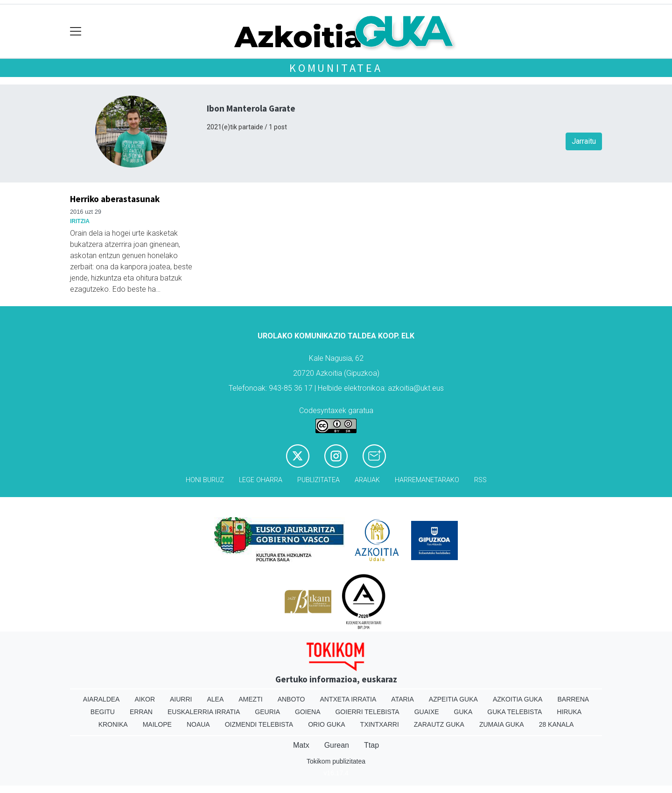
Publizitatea (318, 480)
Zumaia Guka (502, 724)
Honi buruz (205, 480)
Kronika (113, 724)
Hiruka (569, 712)
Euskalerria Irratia (204, 712)
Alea (215, 699)
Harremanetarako (427, 480)
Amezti (250, 699)
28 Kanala (556, 724)
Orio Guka (326, 724)
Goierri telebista (367, 712)
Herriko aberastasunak (115, 199)
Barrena (573, 699)
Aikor (145, 699)
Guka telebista (514, 712)
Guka (463, 712)
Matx (301, 745)
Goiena (308, 712)
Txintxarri (380, 724)
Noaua (198, 724)
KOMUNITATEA (336, 68)
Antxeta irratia (348, 699)
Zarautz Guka (439, 724)
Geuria (267, 712)
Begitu (103, 712)
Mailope (157, 724)
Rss (480, 480)
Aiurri (181, 699)
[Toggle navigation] (76, 32)
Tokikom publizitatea (336, 761)
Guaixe (427, 712)
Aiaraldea (101, 699)
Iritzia (80, 221)
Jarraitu (584, 141)
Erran (141, 712)
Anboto (291, 699)
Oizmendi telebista (259, 724)
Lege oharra (261, 480)
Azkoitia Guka (518, 699)
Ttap (371, 745)
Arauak (367, 480)
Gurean (337, 745)
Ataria (402, 699)
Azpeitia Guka (453, 699)
